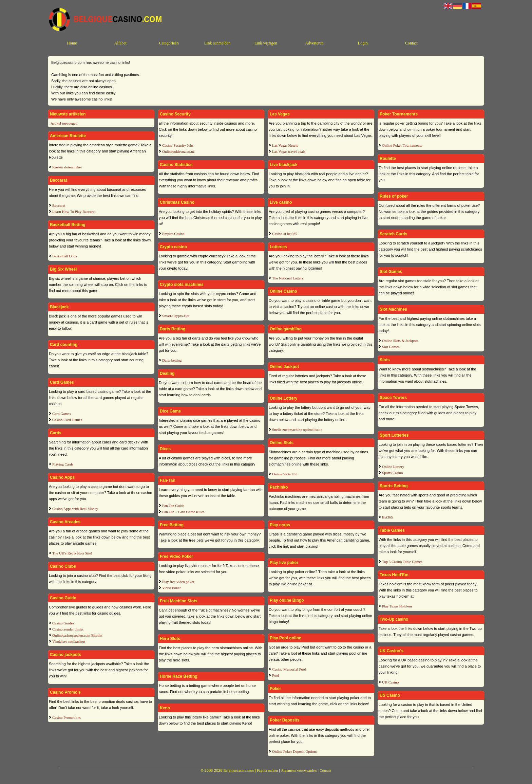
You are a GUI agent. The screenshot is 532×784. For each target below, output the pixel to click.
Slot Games (391, 347)
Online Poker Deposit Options (295, 751)
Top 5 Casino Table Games (402, 562)
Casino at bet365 (285, 234)
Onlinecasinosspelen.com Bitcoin (77, 635)
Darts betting (172, 360)
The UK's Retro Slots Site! (72, 553)
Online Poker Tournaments (402, 145)
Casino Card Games (67, 420)
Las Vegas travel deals (289, 151)
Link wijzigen (266, 43)
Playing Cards (63, 464)
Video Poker (172, 588)
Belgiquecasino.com (239, 770)
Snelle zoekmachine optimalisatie (297, 430)
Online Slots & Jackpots (400, 341)
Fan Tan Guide (173, 506)
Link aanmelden (217, 43)
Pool (275, 675)
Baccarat (59, 205)
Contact (411, 43)
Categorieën (169, 43)
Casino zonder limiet (68, 629)
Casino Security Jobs (178, 145)
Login (363, 43)
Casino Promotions (66, 717)
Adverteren (314, 43)
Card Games (62, 414)
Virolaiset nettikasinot (69, 641)
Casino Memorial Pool (289, 669)
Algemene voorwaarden (299, 770)
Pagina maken (267, 770)
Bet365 (387, 517)
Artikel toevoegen (64, 123)
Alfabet (120, 43)
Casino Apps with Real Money (75, 509)
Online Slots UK (284, 474)
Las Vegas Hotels (285, 145)
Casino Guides (63, 623)
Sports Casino (392, 473)
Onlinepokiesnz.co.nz (178, 151)
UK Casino (390, 682)
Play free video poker (178, 582)
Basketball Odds (64, 256)
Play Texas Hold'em (397, 606)
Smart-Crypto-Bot (176, 316)
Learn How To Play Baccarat (74, 212)
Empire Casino (173, 234)
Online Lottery (393, 467)
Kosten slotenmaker (67, 167)
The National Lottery (288, 278)
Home (72, 43)
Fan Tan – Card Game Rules (183, 512)
